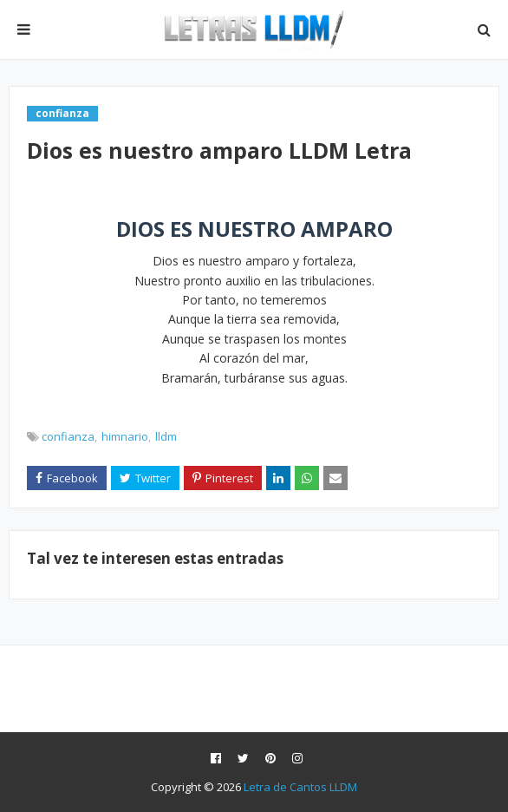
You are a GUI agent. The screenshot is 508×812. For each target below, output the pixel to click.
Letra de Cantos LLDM (300, 787)
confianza (68, 436)
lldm (166, 436)
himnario (125, 436)
